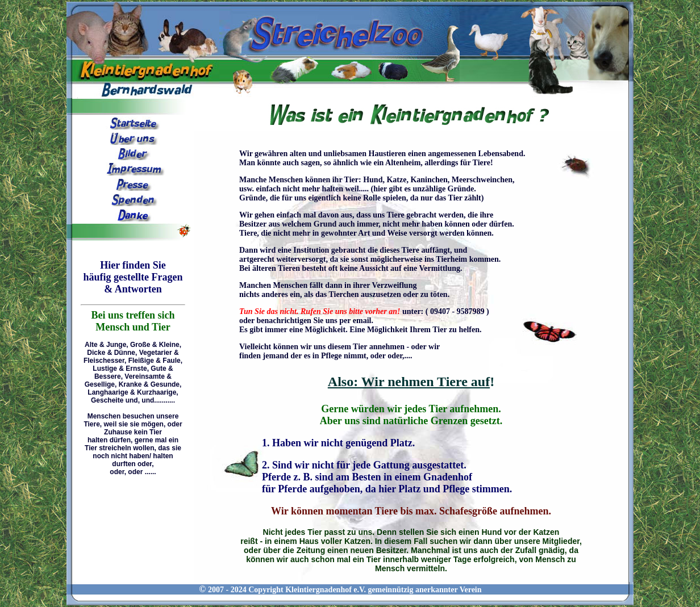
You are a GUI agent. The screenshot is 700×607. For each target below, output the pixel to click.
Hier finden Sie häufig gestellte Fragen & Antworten (133, 277)
